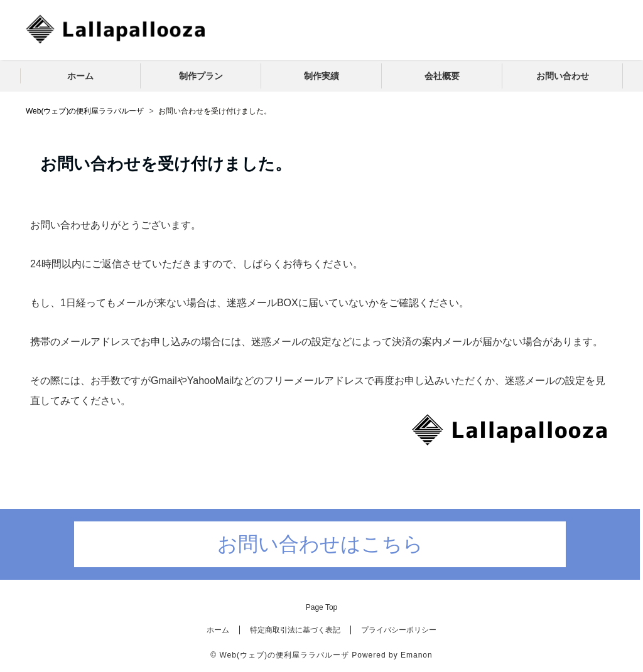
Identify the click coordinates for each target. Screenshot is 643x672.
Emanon (417, 655)
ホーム (80, 76)
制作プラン (201, 76)
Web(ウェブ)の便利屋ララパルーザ (284, 655)
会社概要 (442, 76)
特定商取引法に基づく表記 (295, 630)
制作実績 (321, 76)
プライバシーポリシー (399, 630)
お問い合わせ (563, 76)
